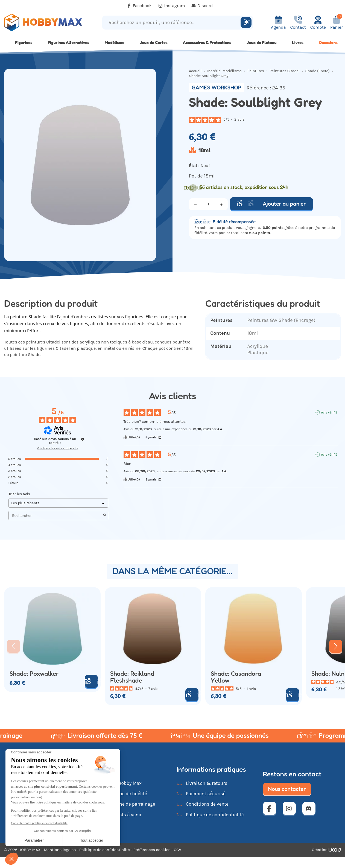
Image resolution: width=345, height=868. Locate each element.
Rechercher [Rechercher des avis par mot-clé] (56, 516)
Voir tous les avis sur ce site (58, 448)
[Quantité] (208, 204)
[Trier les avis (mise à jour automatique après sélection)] (58, 503)
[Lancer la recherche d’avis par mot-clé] (105, 515)
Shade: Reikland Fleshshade (132, 677)
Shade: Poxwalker (34, 674)
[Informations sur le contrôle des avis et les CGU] (83, 439)
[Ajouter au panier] (91, 681)
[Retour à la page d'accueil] (43, 23)
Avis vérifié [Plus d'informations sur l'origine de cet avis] (329, 412)
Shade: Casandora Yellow (236, 677)
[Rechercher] (246, 22)
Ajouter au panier (271, 204)
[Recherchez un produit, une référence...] (172, 23)
